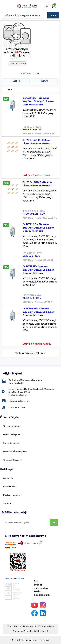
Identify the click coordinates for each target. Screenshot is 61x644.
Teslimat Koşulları (12, 426)
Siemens (44, 81)
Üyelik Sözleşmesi (12, 435)
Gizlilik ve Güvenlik (12, 460)
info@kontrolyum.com (19, 401)
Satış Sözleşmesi (11, 443)
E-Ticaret (21, 640)
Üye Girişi (46, 8)
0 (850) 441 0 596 (17, 407)
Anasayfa (8, 478)
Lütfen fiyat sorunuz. (37, 175)
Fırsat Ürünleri (10, 486)
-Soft (14, 640)
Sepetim (7, 503)
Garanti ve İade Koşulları (15, 451)
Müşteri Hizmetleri (12, 495)
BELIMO (17, 81)
